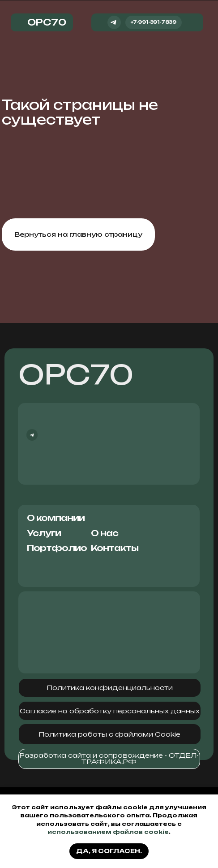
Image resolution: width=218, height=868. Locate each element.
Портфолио (57, 548)
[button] (110, 688)
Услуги (44, 533)
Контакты (115, 548)
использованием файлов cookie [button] (108, 832)
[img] (193, 22)
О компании (56, 518)
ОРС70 (76, 374)
